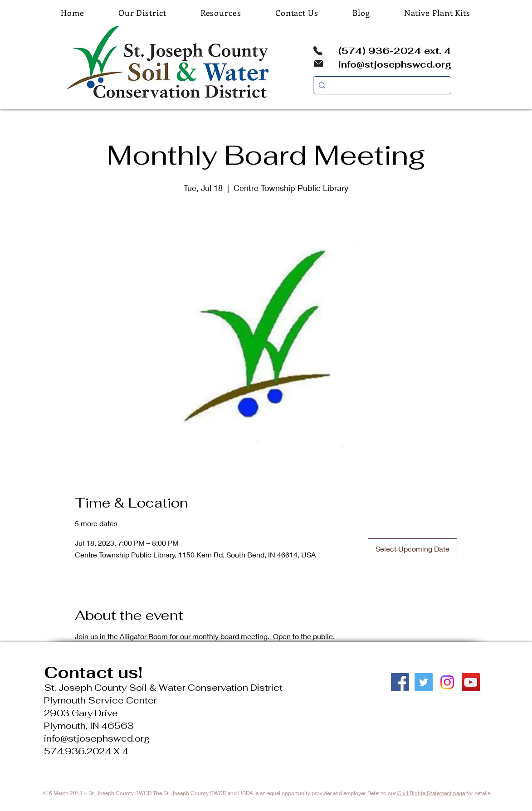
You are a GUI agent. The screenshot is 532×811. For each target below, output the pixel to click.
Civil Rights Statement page (431, 793)
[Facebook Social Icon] (400, 682)
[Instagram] (447, 682)
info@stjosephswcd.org (395, 64)
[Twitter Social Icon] (424, 682)
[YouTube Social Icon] (471, 682)
